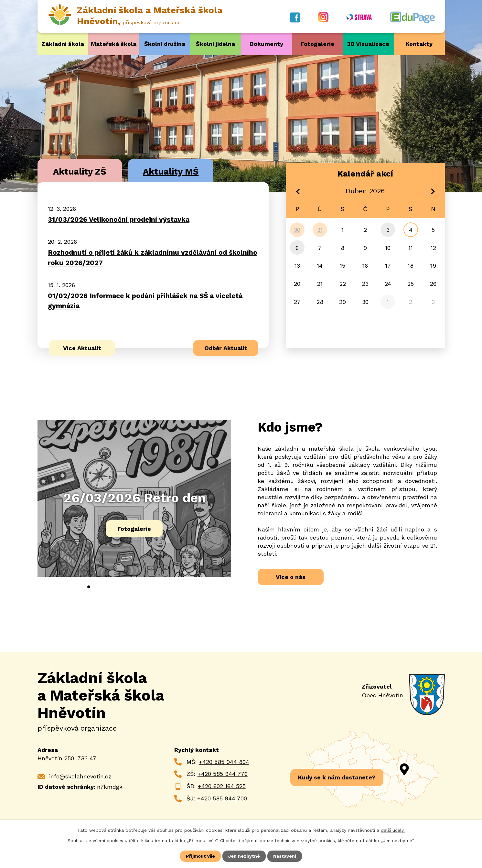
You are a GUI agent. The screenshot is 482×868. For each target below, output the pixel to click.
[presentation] (72, 590)
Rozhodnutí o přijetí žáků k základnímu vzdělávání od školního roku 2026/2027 (153, 257)
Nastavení (285, 856)
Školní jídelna (215, 44)
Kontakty (419, 44)
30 (297, 230)
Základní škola (63, 44)
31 (320, 230)
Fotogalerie (317, 44)
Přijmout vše (200, 856)
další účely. (393, 830)
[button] (89, 587)
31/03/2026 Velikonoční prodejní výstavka (119, 220)
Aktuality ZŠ (80, 172)
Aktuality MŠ (171, 172)
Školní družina (165, 44)
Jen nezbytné (244, 856)
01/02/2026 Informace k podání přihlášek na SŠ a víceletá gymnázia (145, 301)
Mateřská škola (114, 44)
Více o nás (291, 577)
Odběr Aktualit (226, 348)
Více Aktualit (82, 348)
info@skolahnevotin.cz (80, 776)
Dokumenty (266, 44)
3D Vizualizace (368, 44)
